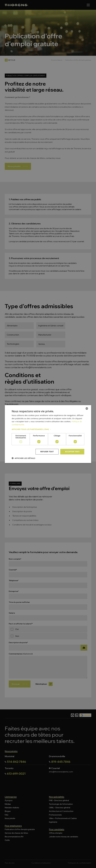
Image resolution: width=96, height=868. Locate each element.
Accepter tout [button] (72, 452)
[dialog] (48, 434)
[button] (48, 429)
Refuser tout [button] (47, 452)
